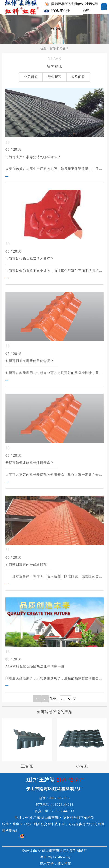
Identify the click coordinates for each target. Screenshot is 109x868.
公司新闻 (31, 77)
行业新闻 (54, 77)
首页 (52, 48)
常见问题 (78, 77)
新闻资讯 (63, 48)
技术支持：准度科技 (56, 864)
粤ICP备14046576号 (56, 857)
